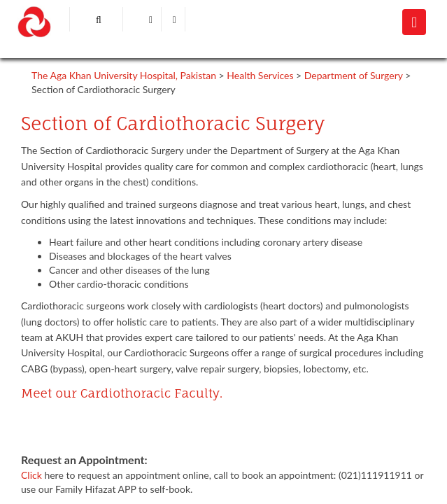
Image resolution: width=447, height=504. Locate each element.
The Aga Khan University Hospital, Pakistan (124, 75)
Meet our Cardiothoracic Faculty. (122, 393)
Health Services (260, 75)
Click (33, 475)
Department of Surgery (354, 75)
